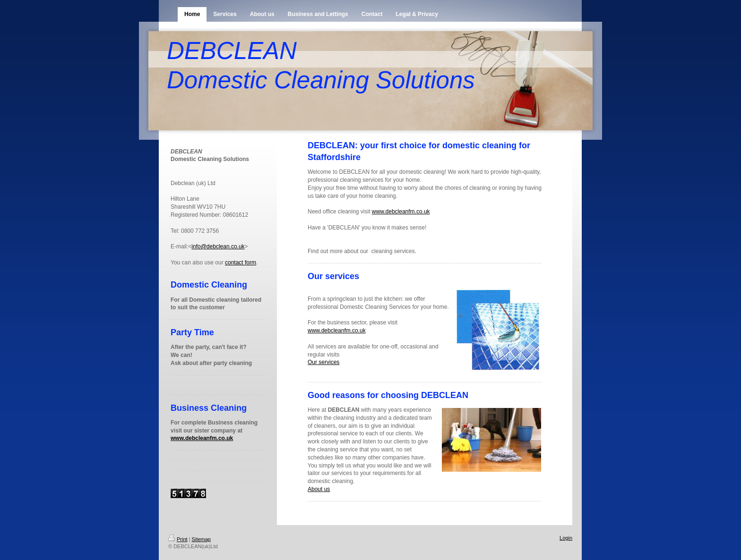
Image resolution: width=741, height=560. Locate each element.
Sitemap (201, 539)
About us (319, 489)
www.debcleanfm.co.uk (202, 438)
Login (566, 538)
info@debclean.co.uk (218, 246)
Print (178, 539)
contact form (241, 263)
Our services (323, 362)
